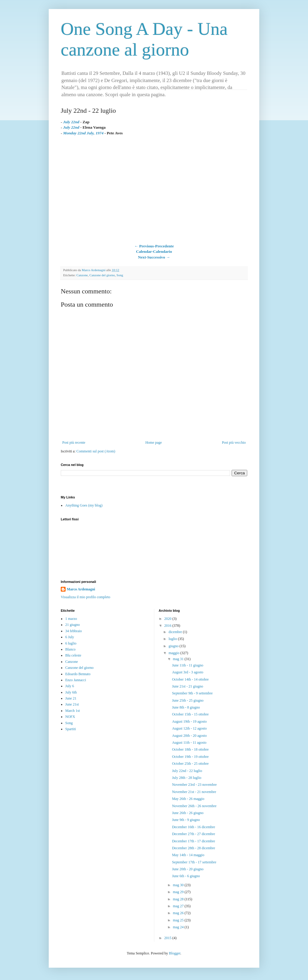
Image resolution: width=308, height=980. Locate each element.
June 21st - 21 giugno (188, 686)
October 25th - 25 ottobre (190, 764)
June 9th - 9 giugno (186, 820)
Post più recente (74, 443)
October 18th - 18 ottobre (190, 749)
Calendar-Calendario (154, 251)
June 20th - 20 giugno (188, 869)
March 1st (72, 711)
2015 (168, 938)
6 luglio (71, 643)
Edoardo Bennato (78, 674)
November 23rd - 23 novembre (194, 785)
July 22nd (71, 127)
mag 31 (179, 659)
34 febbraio (74, 631)
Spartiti (71, 729)
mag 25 (179, 920)
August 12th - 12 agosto (189, 728)
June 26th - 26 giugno (188, 813)
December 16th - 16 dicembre (194, 827)
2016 (168, 626)
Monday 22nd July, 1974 (83, 133)
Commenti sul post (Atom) (96, 451)
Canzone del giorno (102, 275)
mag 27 (179, 906)
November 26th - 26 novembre (194, 806)
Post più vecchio (234, 443)
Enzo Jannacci (76, 680)
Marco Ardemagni (81, 589)
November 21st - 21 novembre (194, 792)
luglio (173, 639)
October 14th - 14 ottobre (190, 679)
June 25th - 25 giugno (188, 700)
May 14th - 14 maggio (188, 855)
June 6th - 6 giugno (186, 876)
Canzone (82, 275)
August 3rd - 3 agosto (188, 672)
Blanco (70, 649)
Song (120, 275)
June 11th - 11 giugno (188, 665)
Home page (154, 443)
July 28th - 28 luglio (187, 778)
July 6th (71, 692)
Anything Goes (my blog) (84, 505)
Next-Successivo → (154, 257)
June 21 (71, 698)
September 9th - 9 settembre (192, 693)
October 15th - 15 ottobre (190, 714)
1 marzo (71, 619)
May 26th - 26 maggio (188, 799)
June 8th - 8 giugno (186, 707)
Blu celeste (73, 655)
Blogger (175, 953)
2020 (168, 619)
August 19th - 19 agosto (189, 721)
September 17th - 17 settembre (194, 862)
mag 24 (179, 927)
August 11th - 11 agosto (189, 743)
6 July (70, 637)
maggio (174, 653)
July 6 (70, 686)
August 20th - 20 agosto (189, 736)
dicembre (176, 632)
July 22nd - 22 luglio (187, 771)
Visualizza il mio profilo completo (86, 597)
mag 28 (179, 899)
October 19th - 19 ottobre (190, 757)
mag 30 (179, 885)
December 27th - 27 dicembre (194, 834)
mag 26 (179, 913)
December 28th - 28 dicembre (194, 848)
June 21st (72, 704)
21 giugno (72, 625)
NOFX (70, 717)
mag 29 (179, 892)
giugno (174, 646)
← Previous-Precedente (154, 246)
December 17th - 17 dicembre (194, 841)
